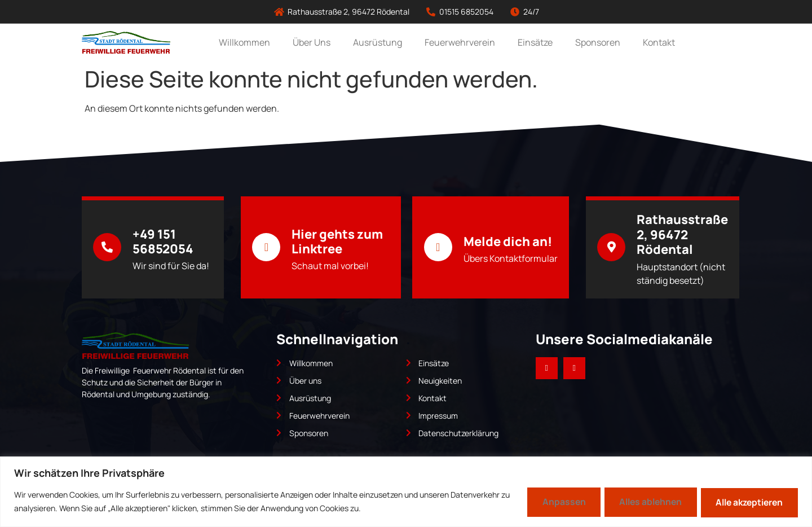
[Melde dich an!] (438, 247)
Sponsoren (598, 42)
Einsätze (535, 42)
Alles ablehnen (640, 502)
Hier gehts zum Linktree (337, 241)
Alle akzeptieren (746, 502)
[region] (406, 491)
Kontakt (659, 42)
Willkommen (244, 42)
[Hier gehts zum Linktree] (266, 247)
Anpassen (548, 502)
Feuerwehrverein (460, 42)
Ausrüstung (378, 42)
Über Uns (312, 42)
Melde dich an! (508, 241)
